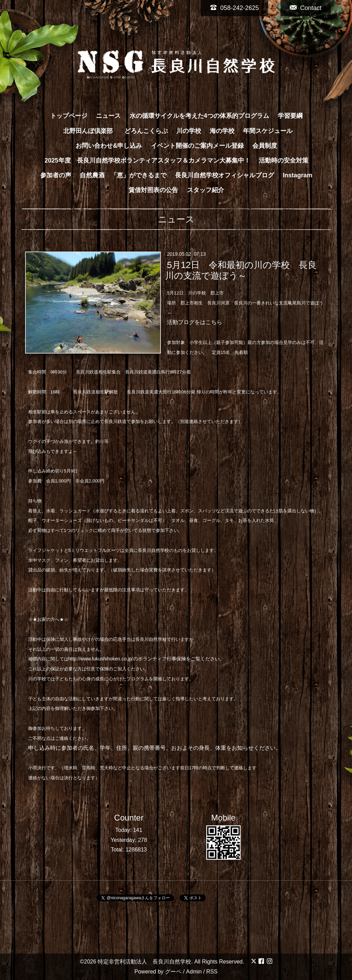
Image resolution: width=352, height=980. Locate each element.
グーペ (173, 972)
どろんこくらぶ (146, 131)
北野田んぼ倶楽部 (91, 131)
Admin (194, 972)
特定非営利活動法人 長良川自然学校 (144, 962)
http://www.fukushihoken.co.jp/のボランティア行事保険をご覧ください (144, 659)
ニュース (108, 116)
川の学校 (189, 131)
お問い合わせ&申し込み (109, 146)
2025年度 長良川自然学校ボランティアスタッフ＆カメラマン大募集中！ (147, 160)
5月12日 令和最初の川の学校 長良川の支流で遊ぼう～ (241, 270)
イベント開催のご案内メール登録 (197, 146)
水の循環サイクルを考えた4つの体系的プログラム (199, 116)
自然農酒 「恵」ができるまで (123, 175)
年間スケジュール (268, 131)
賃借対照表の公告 (153, 190)
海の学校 (222, 131)
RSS (212, 972)
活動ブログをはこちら (195, 322)
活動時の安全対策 (284, 160)
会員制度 (265, 146)
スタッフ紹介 (206, 190)
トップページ (69, 116)
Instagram (298, 175)
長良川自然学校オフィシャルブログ (224, 175)
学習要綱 (290, 116)
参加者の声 (56, 175)
